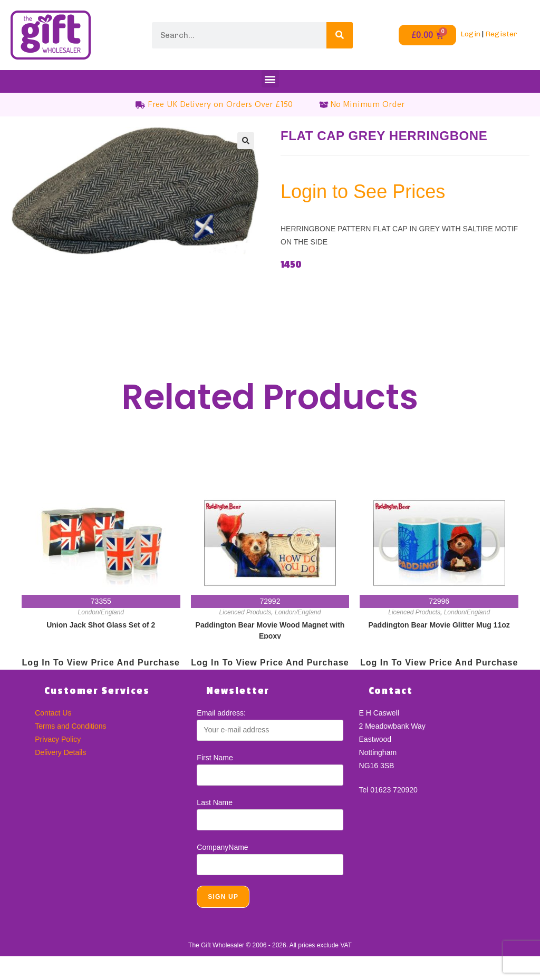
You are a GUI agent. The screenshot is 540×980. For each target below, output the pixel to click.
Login (470, 34)
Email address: (221, 713)
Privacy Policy (58, 739)
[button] (270, 79)
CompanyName (222, 847)
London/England (101, 612)
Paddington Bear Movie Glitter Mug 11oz (439, 625)
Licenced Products (245, 612)
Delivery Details (60, 752)
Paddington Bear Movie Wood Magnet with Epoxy (270, 630)
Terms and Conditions (70, 726)
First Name (215, 758)
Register (501, 34)
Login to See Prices (363, 192)
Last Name (215, 802)
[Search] (340, 35)
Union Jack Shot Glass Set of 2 (101, 625)
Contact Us (53, 713)
